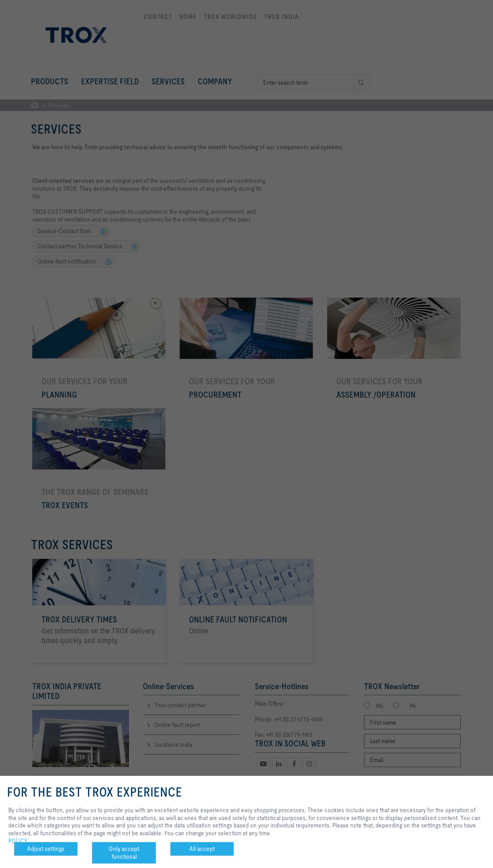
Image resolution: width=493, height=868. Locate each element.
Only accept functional (124, 853)
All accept (202, 849)
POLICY (18, 841)
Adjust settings (46, 849)
